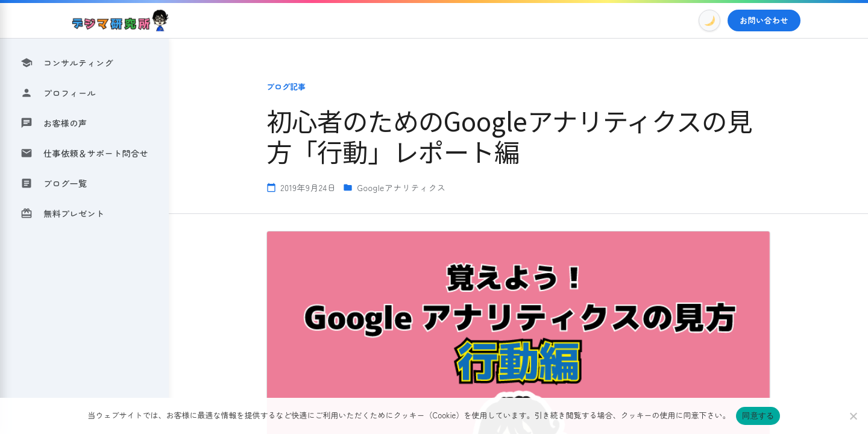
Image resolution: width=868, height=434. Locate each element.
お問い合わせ (764, 20)
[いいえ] (853, 416)
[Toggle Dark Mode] (709, 20)
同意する (758, 416)
